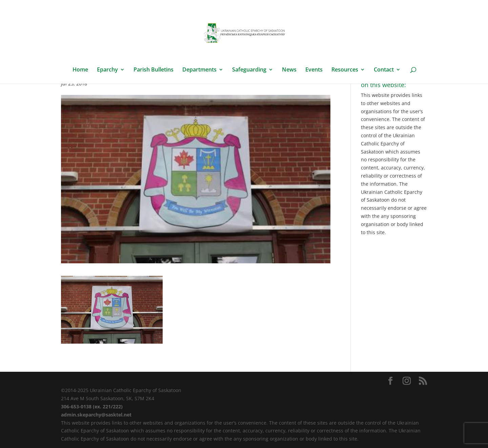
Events (314, 70)
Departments (199, 70)
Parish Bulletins (154, 70)
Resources (345, 70)
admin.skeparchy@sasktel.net (96, 415)
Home (80, 70)
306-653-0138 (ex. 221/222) (92, 406)
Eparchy (107, 70)
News (289, 70)
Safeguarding (249, 70)
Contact (384, 70)
